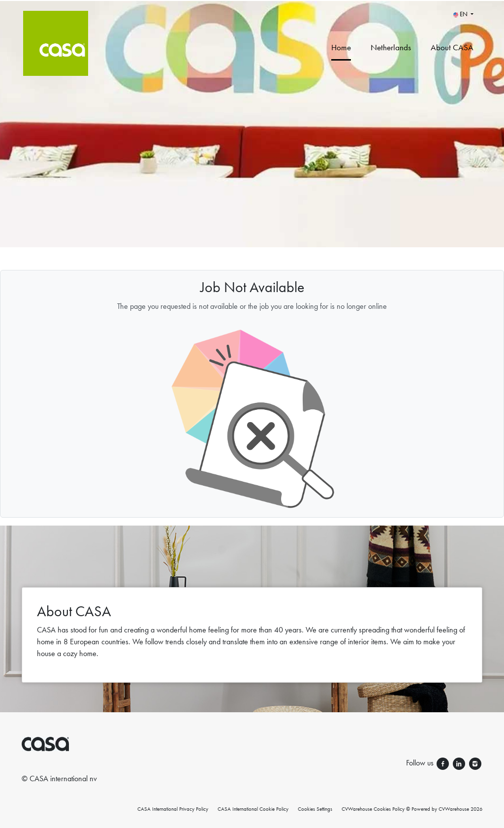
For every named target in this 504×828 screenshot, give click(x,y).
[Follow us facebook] (444, 763)
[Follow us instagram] (475, 763)
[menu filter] (252, 0)
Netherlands (391, 47)
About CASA (452, 47)
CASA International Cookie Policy (253, 809)
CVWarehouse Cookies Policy (373, 809)
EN (461, 14)
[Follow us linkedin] (460, 763)
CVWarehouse (454, 809)
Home (341, 47)
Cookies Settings (315, 809)
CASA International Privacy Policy (173, 809)
